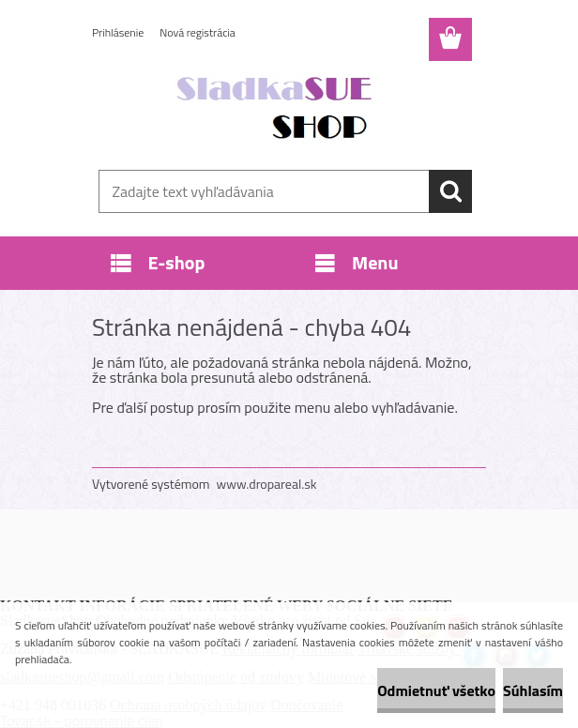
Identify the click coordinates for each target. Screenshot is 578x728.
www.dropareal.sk (267, 484)
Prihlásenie (118, 32)
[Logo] (277, 109)
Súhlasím (533, 690)
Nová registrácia (198, 32)
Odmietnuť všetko (436, 690)
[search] (450, 191)
